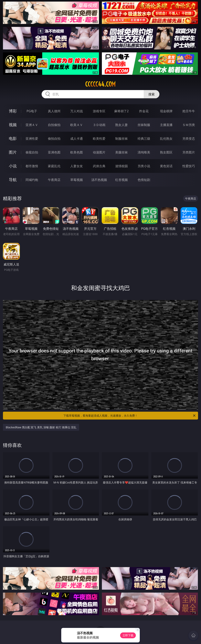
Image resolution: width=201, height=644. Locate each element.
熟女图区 (166, 152)
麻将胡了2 (121, 111)
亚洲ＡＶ (32, 125)
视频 (13, 125)
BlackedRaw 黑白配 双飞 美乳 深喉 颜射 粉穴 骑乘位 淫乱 (41, 427)
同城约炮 (32, 180)
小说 (13, 166)
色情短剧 (144, 180)
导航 (13, 180)
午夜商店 (54, 180)
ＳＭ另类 (189, 125)
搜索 (152, 94)
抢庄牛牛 (189, 111)
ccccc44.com (100, 84)
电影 (13, 138)
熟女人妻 (122, 125)
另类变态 (189, 139)
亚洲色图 (54, 152)
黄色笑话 (166, 166)
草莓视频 (77, 180)
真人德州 (54, 111)
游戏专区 (99, 111)
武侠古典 (99, 166)
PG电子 (32, 111)
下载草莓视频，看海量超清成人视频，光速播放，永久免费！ (130, 416)
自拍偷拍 (54, 125)
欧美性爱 (99, 139)
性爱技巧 (189, 166)
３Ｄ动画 (99, 125)
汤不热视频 (99, 180)
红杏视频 (122, 180)
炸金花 (144, 111)
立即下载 (128, 635)
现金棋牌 (166, 111)
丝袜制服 (144, 125)
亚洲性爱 (32, 139)
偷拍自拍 (54, 139)
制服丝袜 (122, 139)
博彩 (13, 111)
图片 (13, 152)
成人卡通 (77, 139)
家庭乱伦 (54, 166)
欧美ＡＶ (77, 125)
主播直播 (166, 125)
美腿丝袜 (122, 152)
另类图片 (189, 152)
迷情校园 (122, 166)
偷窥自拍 (32, 152)
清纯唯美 (144, 152)
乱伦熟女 (166, 139)
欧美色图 (77, 152)
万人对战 (77, 111)
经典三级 (144, 139)
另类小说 (144, 166)
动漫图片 (99, 152)
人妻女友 (77, 166)
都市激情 (32, 166)
